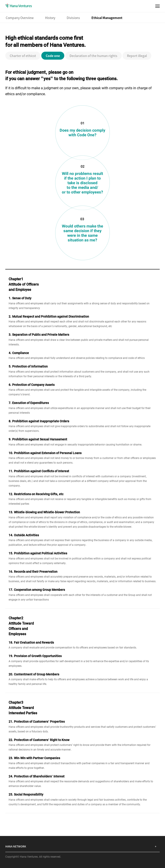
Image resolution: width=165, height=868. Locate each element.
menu (157, 5)
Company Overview (20, 18)
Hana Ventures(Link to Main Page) (19, 6)
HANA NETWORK (16, 846)
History (50, 18)
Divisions (73, 18)
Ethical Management (107, 18)
